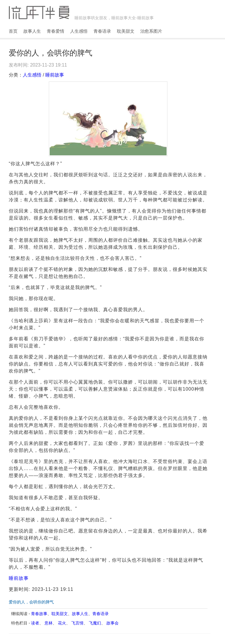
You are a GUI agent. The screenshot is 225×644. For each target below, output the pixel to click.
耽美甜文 (126, 31)
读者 (35, 623)
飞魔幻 (95, 623)
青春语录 (102, 31)
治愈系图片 (151, 31)
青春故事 (39, 614)
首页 (13, 31)
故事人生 (32, 31)
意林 (49, 623)
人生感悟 (79, 31)
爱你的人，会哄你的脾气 (31, 602)
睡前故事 (55, 75)
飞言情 (77, 623)
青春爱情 (56, 31)
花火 (62, 623)
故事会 (112, 623)
